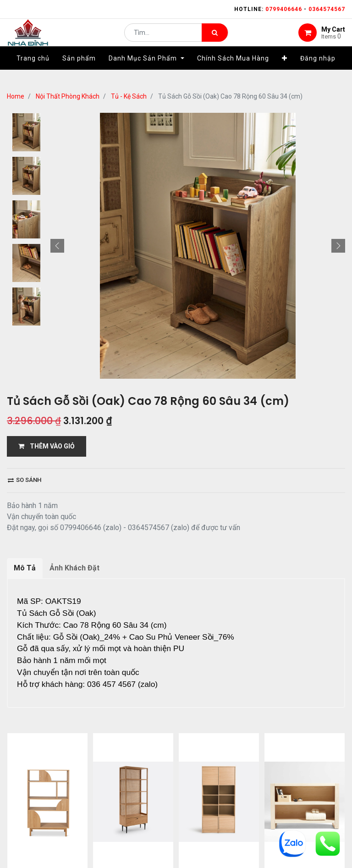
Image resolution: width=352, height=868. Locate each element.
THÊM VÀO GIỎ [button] (47, 446)
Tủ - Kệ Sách (129, 96)
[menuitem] (33, 72)
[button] (285, 72)
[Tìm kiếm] (215, 39)
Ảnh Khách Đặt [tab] (74, 568)
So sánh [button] (25, 480)
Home (16, 96)
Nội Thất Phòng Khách (68, 96)
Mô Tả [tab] (25, 568)
